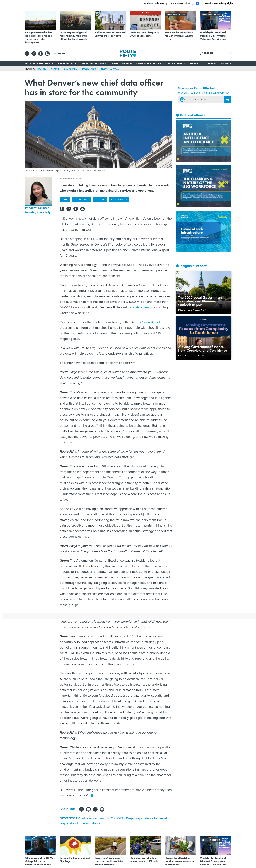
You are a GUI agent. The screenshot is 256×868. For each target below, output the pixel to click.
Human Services (110, 69)
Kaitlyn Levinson (39, 208)
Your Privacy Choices (184, 4)
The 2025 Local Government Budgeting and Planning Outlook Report (200, 301)
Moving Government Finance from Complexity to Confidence (203, 348)
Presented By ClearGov (192, 310)
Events (212, 63)
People (194, 63)
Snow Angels (152, 322)
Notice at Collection (154, 4)
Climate (55, 69)
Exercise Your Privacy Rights (219, 4)
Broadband (71, 69)
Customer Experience (150, 63)
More (226, 63)
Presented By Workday (192, 355)
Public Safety (177, 63)
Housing (41, 69)
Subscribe (60, 53)
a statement (141, 307)
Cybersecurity (67, 63)
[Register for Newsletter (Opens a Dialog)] (228, 100)
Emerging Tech (122, 63)
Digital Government (94, 63)
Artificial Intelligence (39, 63)
